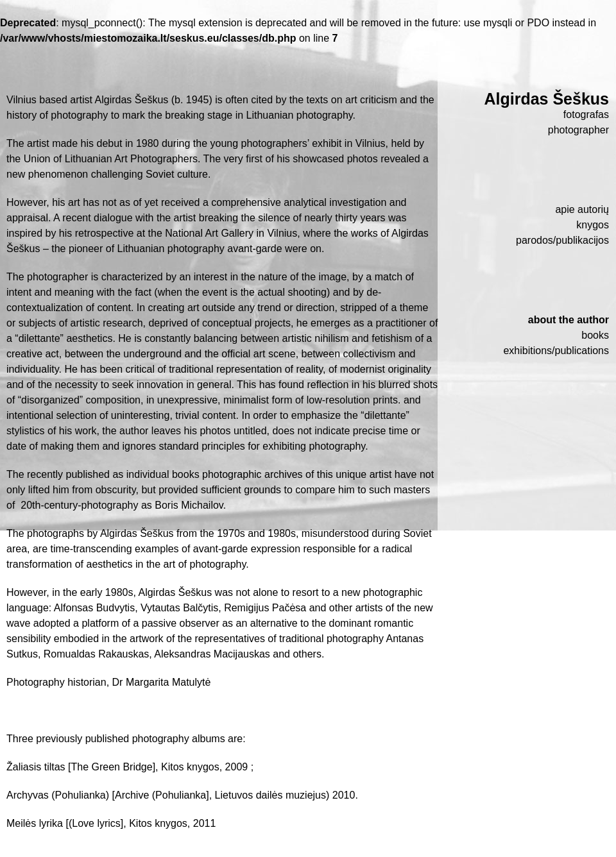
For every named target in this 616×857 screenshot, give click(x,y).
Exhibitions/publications (556, 351)
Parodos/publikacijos (562, 240)
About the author (569, 320)
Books (595, 335)
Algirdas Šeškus (546, 99)
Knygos (593, 225)
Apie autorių (582, 209)
